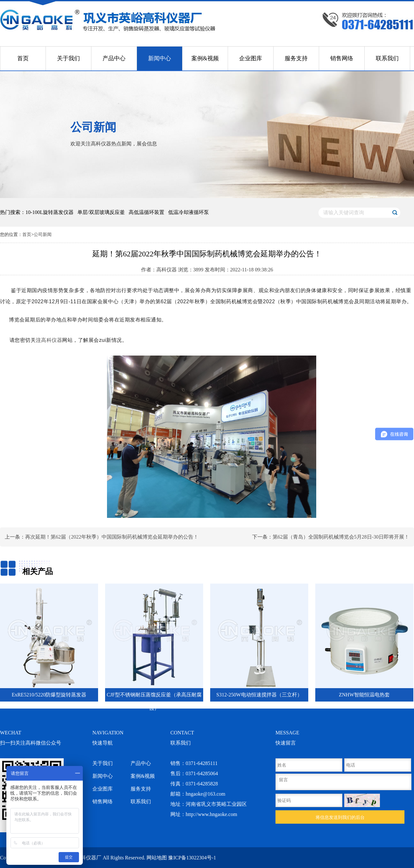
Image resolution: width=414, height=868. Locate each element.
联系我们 (387, 58)
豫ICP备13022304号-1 (192, 858)
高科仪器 (52, 340)
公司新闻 (43, 235)
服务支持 (296, 58)
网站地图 (157, 858)
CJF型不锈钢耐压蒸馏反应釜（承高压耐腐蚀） (154, 697)
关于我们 (68, 58)
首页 (23, 58)
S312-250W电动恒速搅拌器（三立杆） (259, 695)
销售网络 (342, 58)
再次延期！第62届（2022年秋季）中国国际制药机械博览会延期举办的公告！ (112, 537)
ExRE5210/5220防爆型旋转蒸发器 (49, 695)
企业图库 (251, 58)
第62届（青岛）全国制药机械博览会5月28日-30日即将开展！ (341, 537)
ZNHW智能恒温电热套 (364, 695)
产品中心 (114, 58)
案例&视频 (205, 58)
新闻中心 (160, 58)
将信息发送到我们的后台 (340, 817)
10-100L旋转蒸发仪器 (50, 212)
